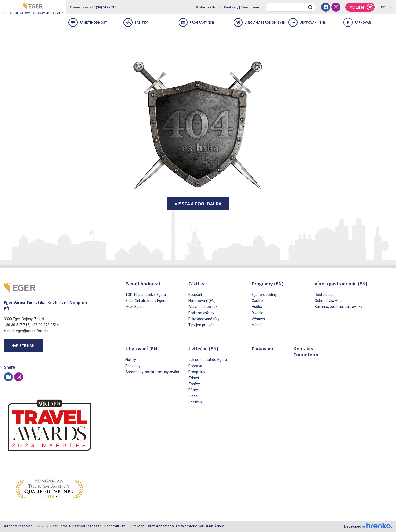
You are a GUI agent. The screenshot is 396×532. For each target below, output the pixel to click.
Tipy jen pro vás (201, 325)
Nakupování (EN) (202, 301)
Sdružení (195, 402)
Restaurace (324, 295)
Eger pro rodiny (264, 295)
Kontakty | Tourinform (241, 7)
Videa (193, 396)
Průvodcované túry (204, 319)
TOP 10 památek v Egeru (146, 295)
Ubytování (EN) (307, 22)
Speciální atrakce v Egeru (146, 301)
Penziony (133, 366)
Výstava (258, 319)
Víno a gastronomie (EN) (260, 22)
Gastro (257, 301)
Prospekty (197, 372)
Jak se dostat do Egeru (208, 360)
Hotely (131, 360)
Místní (256, 325)
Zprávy (194, 384)
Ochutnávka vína (328, 301)
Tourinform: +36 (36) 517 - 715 (93, 7)
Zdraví (194, 378)
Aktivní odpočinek (203, 307)
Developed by (368, 526)
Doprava (195, 366)
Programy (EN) (196, 22)
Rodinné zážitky (201, 313)
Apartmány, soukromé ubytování (152, 372)
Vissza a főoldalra (198, 203)
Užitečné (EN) (209, 7)
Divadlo (257, 313)
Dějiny (193, 390)
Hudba (257, 307)
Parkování (262, 348)
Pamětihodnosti (88, 22)
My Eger (361, 7)
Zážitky (136, 22)
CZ (387, 7)
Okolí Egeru (134, 307)
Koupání (195, 295)
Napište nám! (23, 345)
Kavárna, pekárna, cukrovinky (338, 307)
